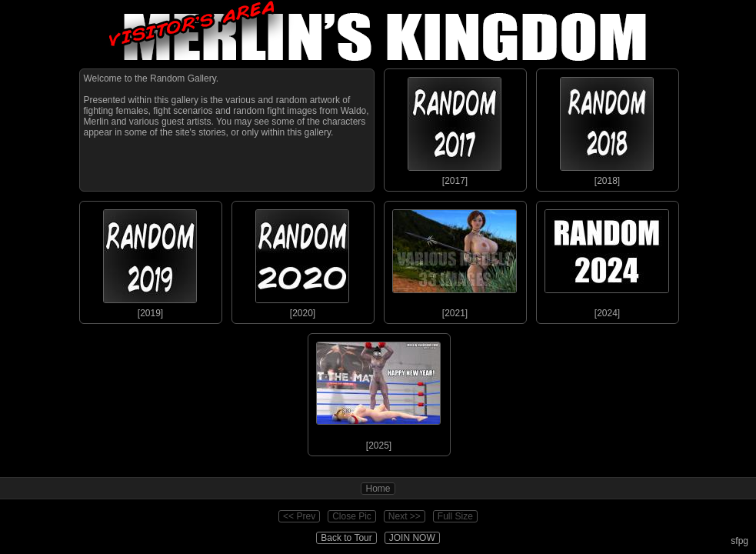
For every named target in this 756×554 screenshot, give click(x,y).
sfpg (739, 541)
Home (378, 489)
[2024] (607, 260)
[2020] (302, 260)
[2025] (378, 392)
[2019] (150, 260)
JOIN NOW (412, 538)
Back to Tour (346, 538)
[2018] (607, 128)
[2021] (455, 260)
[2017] (455, 128)
